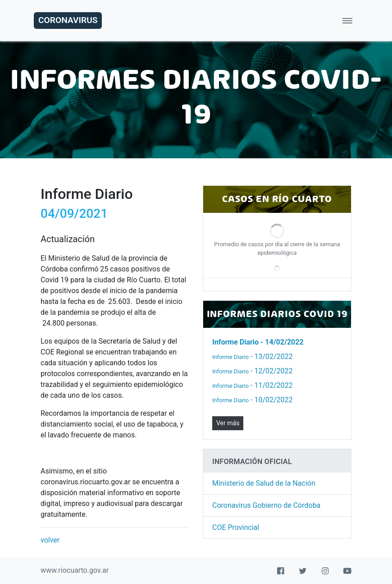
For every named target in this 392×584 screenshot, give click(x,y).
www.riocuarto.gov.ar (75, 570)
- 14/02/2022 (258, 342)
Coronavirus (68, 20)
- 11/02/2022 (253, 385)
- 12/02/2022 (253, 371)
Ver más (228, 423)
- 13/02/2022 (253, 356)
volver (50, 540)
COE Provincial (236, 527)
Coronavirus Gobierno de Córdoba (266, 505)
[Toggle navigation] (347, 21)
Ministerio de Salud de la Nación (264, 483)
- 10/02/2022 (253, 400)
